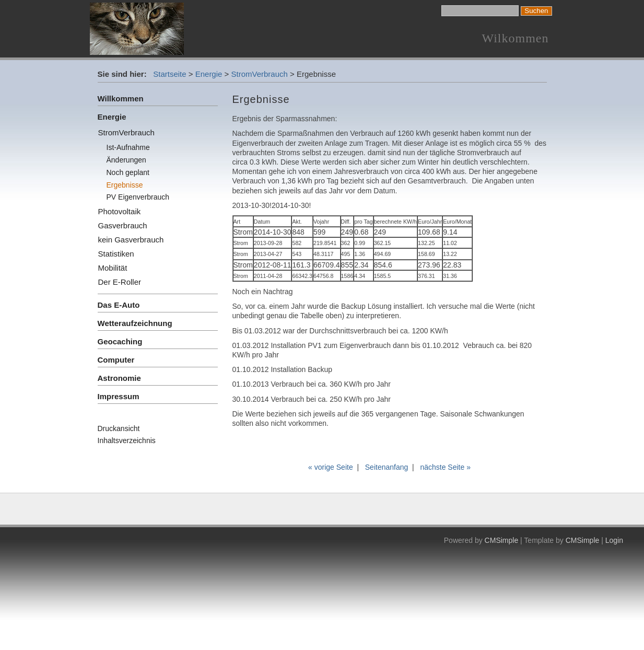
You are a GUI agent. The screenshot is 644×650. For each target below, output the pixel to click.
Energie (209, 74)
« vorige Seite (331, 467)
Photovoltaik (120, 211)
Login (614, 540)
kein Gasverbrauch (131, 240)
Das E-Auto (119, 305)
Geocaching (120, 341)
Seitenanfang (387, 467)
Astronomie (119, 378)
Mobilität (113, 268)
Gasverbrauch (123, 225)
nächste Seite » (445, 467)
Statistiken (116, 254)
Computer (116, 360)
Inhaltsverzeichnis (127, 440)
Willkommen (121, 98)
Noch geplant (128, 172)
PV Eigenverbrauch (138, 197)
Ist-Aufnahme (128, 147)
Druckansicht (119, 428)
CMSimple (502, 540)
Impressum (119, 396)
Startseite (169, 74)
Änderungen (126, 160)
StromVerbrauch (260, 74)
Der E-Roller (120, 282)
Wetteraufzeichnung (135, 323)
